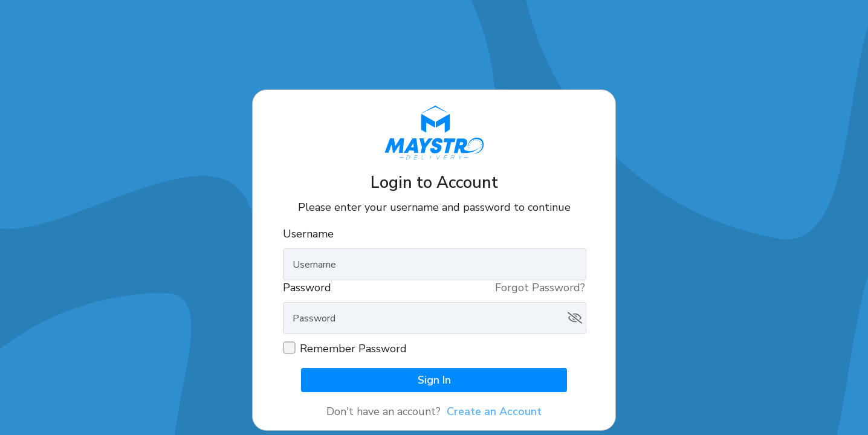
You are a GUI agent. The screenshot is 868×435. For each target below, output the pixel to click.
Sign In (434, 380)
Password (307, 288)
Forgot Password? (540, 288)
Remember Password (353, 349)
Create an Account (494, 411)
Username (308, 234)
